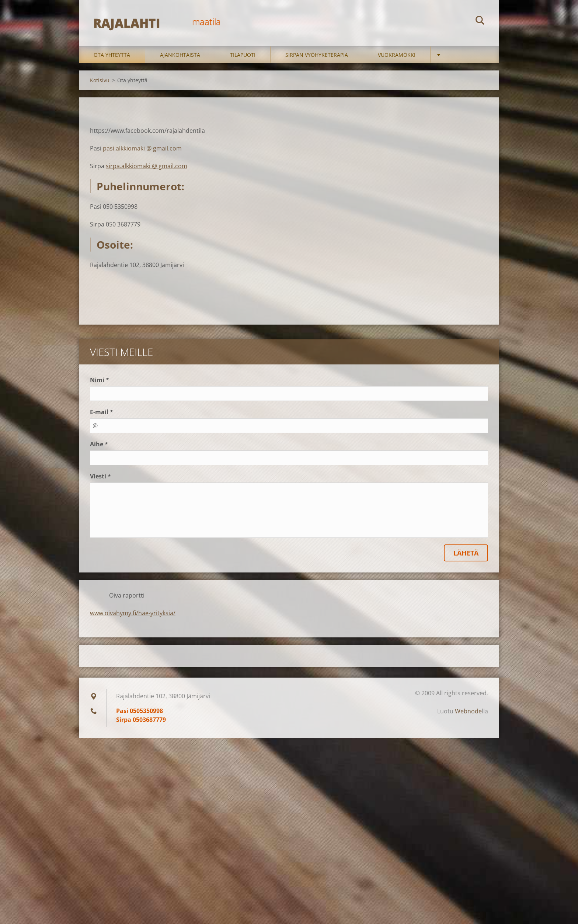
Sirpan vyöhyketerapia (317, 56)
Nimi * (100, 381)
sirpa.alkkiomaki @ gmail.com (147, 167)
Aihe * (99, 445)
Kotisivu (100, 81)
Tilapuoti (243, 56)
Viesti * (100, 477)
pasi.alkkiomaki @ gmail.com (142, 149)
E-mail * (102, 413)
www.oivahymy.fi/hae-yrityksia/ (133, 614)
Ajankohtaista (180, 56)
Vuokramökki (397, 56)
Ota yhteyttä (112, 56)
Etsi (480, 21)
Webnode (468, 712)
